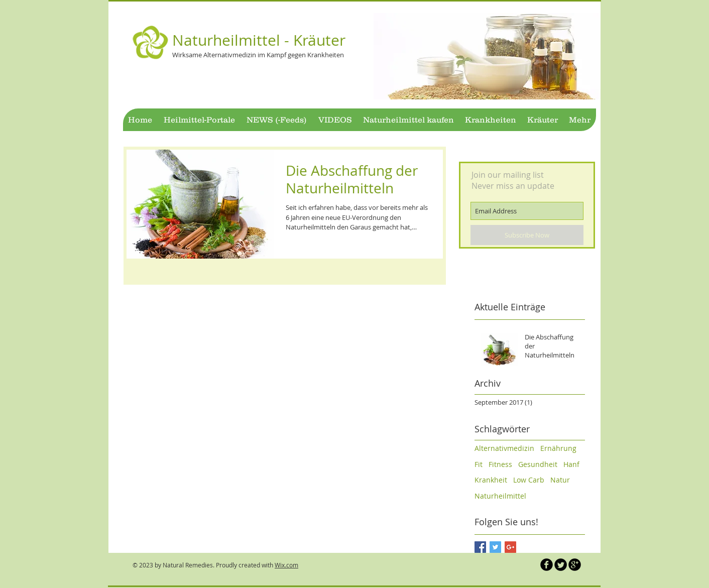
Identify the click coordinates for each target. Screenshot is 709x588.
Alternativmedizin (504, 448)
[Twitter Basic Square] (495, 547)
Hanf (571, 464)
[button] (487, 56)
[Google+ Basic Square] (510, 547)
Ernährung (558, 448)
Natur (560, 480)
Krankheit (491, 480)
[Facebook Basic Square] (480, 547)
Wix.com (286, 565)
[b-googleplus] (575, 565)
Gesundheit (538, 464)
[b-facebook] (547, 565)
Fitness (500, 464)
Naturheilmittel (500, 496)
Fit (479, 464)
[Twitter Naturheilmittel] (561, 565)
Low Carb (529, 480)
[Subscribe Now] (527, 235)
